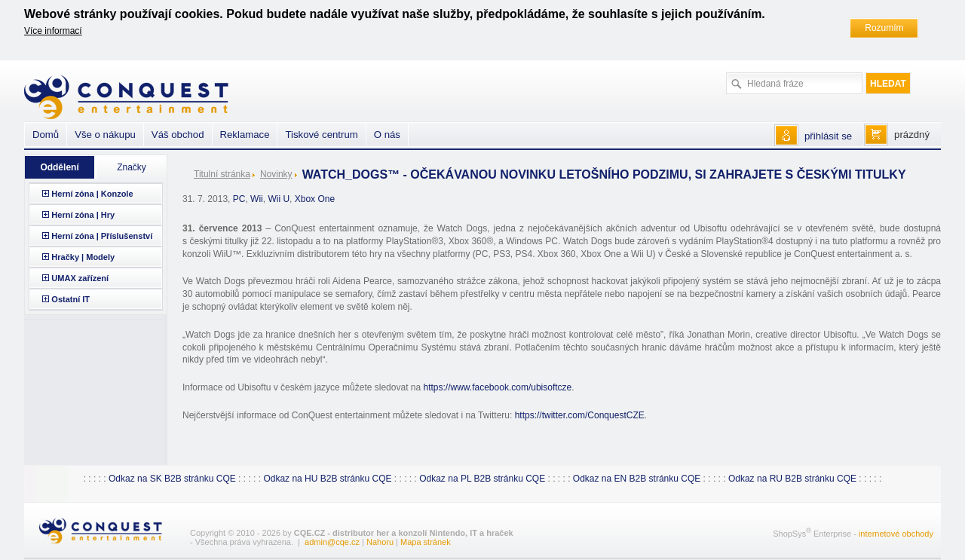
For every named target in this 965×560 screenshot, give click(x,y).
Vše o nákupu (105, 135)
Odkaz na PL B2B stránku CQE (482, 479)
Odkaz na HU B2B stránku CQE (327, 479)
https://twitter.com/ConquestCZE (580, 415)
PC (239, 199)
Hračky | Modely (83, 257)
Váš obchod (178, 135)
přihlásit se (828, 136)
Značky (132, 167)
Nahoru (380, 542)
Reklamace (245, 135)
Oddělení (59, 167)
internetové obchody (896, 533)
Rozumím (884, 28)
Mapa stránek (426, 542)
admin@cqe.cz (332, 542)
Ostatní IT (70, 299)
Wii (257, 199)
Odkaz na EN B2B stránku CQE (637, 479)
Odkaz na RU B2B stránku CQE (792, 479)
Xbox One (315, 199)
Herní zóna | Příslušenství (102, 236)
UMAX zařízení (80, 278)
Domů (46, 135)
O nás (387, 135)
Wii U (279, 199)
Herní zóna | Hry (83, 215)
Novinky (276, 174)
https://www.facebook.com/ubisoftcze (497, 387)
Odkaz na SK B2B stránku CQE (172, 479)
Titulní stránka (222, 174)
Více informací (53, 31)
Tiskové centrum (321, 135)
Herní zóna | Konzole (92, 194)
